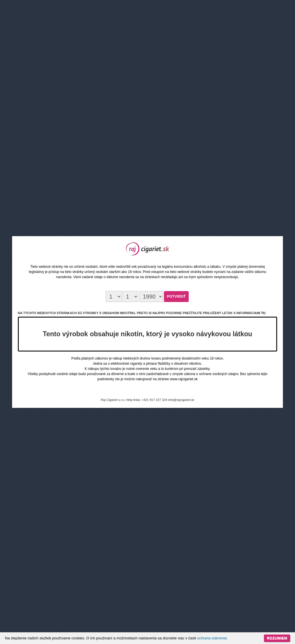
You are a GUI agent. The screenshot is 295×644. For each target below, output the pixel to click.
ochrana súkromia (212, 638)
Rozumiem (277, 638)
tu (263, 313)
